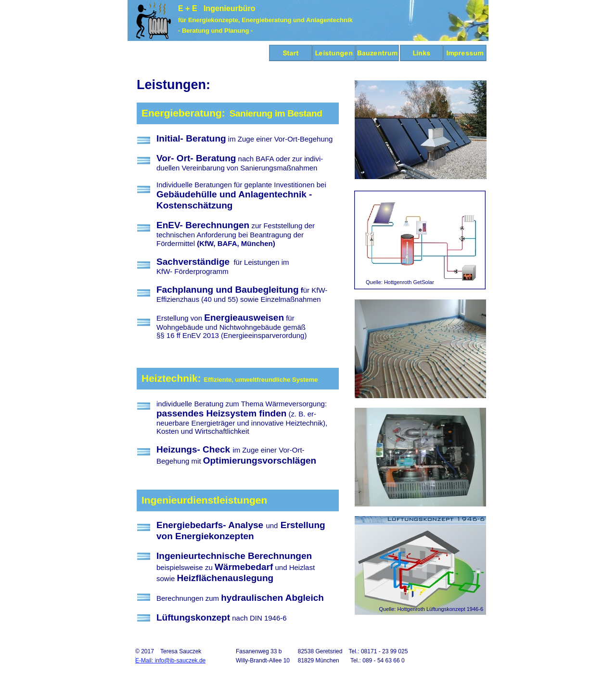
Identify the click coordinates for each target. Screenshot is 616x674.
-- (140, 492)
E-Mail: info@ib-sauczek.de (170, 661)
